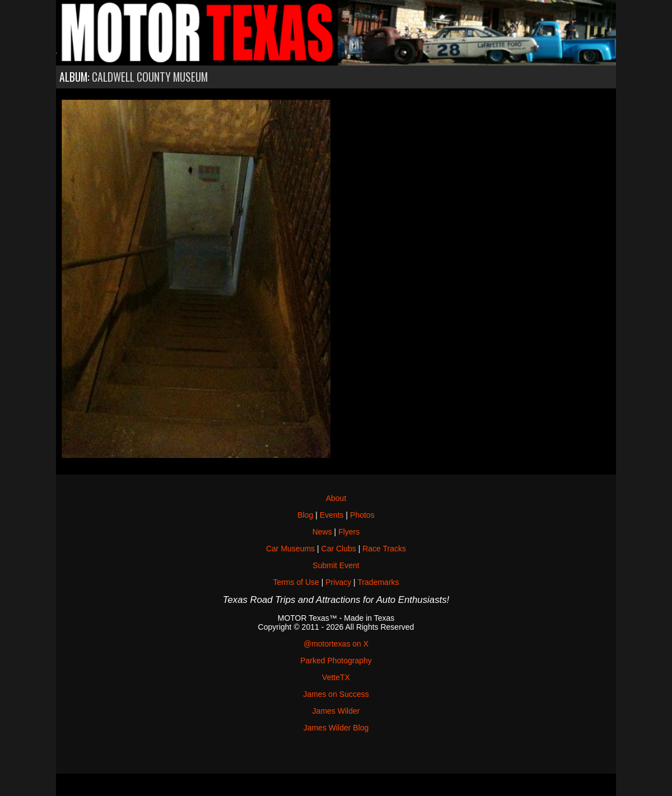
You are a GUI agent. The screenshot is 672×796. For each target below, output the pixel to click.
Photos (362, 515)
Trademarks (378, 582)
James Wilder (336, 711)
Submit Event (336, 565)
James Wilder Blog (336, 728)
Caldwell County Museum (150, 77)
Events (332, 515)
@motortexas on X (336, 644)
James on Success (336, 694)
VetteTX (336, 677)
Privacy (338, 582)
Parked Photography (336, 661)
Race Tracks (384, 549)
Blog (305, 515)
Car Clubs (339, 549)
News (322, 532)
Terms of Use (296, 582)
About (336, 498)
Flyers (349, 532)
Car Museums (290, 549)
